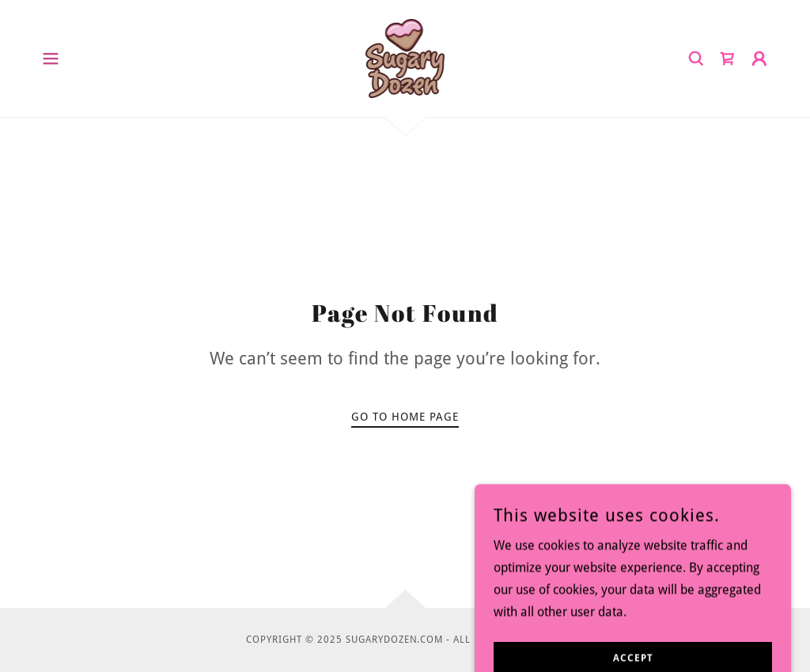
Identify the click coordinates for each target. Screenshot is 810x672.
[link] (405, 57)
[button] (51, 59)
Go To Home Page (405, 417)
